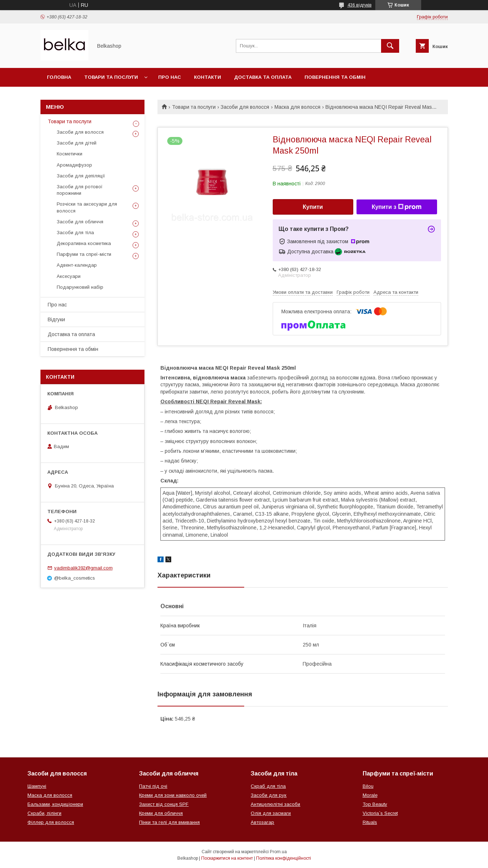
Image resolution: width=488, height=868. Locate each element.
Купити (313, 207)
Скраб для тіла (268, 786)
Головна (59, 77)
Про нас (170, 77)
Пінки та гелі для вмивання (169, 822)
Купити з (397, 207)
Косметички (70, 154)
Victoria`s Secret (380, 813)
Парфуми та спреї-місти (84, 254)
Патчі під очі (153, 786)
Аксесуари (69, 276)
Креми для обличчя (161, 813)
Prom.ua (278, 852)
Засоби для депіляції (81, 176)
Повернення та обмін (335, 77)
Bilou (368, 786)
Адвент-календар (77, 265)
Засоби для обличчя (80, 222)
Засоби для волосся (245, 107)
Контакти (208, 77)
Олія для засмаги (271, 813)
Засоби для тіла (75, 233)
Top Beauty (375, 804)
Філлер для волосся (51, 822)
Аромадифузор (74, 165)
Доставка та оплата (263, 77)
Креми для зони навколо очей (173, 795)
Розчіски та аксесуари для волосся (87, 207)
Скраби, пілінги (44, 813)
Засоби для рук (269, 795)
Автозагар (262, 822)
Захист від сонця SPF (164, 804)
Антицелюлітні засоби (275, 804)
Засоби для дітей (77, 143)
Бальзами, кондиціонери (55, 804)
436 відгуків (360, 5)
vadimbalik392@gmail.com (83, 568)
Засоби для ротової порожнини (80, 190)
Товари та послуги (111, 77)
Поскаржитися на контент (227, 858)
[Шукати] (390, 46)
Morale (370, 795)
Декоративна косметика (84, 243)
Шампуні (37, 786)
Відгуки (56, 319)
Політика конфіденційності (284, 858)
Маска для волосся (297, 107)
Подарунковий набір (80, 287)
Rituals (370, 822)
